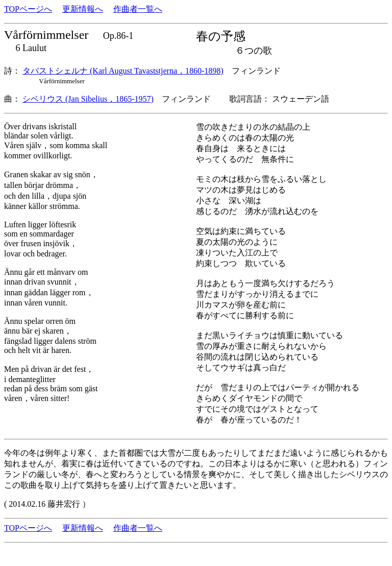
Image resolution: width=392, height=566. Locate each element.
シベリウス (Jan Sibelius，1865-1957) (88, 99)
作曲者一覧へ (138, 9)
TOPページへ (28, 9)
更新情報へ (83, 9)
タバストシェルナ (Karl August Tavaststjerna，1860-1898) (123, 71)
